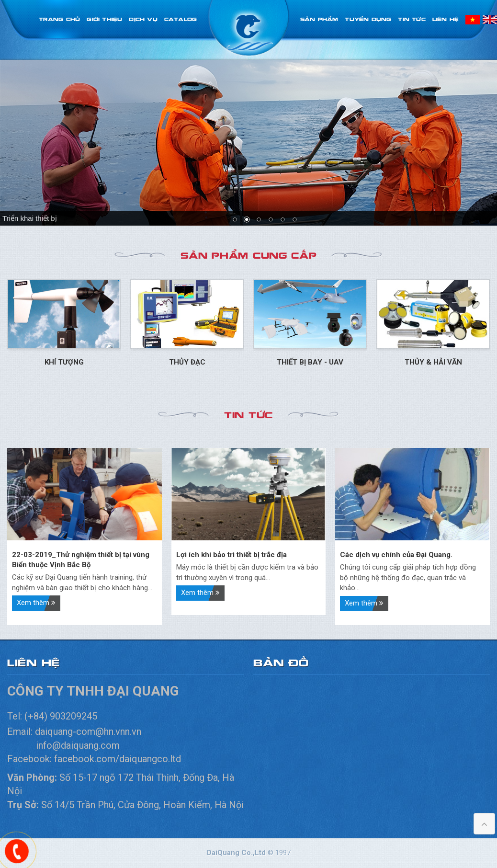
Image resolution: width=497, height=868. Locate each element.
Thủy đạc (187, 362)
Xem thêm (36, 603)
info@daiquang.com (78, 745)
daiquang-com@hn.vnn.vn (89, 731)
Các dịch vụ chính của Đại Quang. (396, 555)
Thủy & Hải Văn (433, 362)
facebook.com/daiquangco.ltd (118, 759)
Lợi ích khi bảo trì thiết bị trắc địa (232, 555)
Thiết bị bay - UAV (310, 362)
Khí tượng (64, 362)
